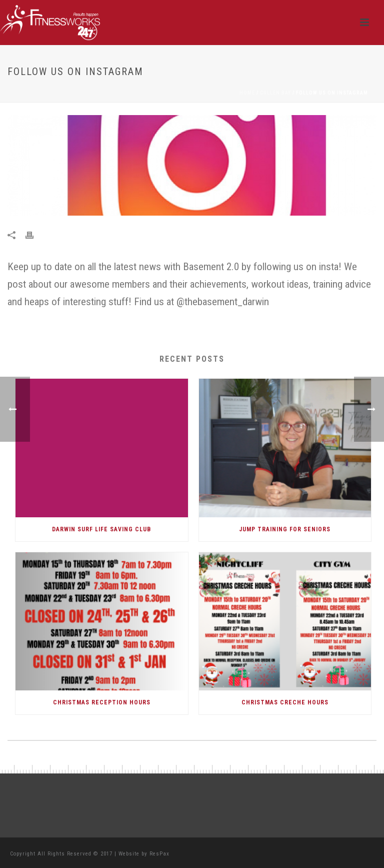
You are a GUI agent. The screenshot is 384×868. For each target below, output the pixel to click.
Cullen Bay (275, 93)
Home (247, 93)
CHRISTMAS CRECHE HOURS (285, 702)
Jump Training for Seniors (285, 529)
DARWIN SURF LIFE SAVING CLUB (101, 529)
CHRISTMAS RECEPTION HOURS (102, 702)
